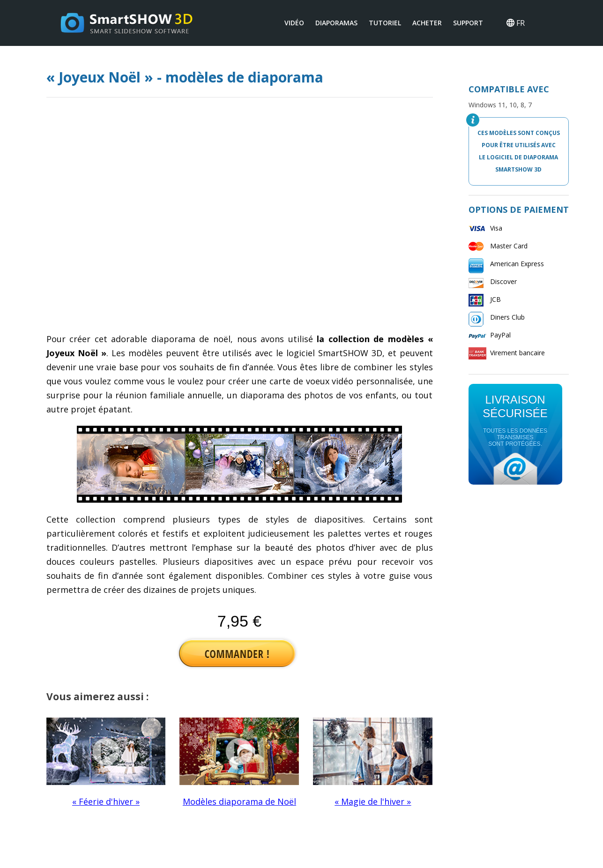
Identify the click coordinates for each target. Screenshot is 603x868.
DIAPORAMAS (336, 23)
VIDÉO (294, 23)
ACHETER (427, 23)
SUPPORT (468, 23)
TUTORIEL (385, 23)
